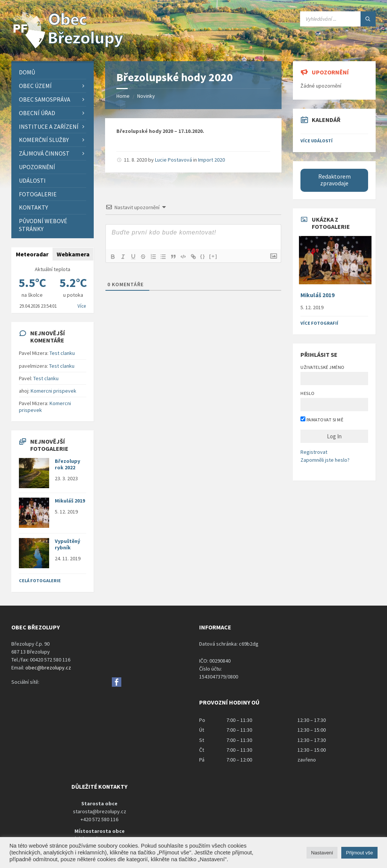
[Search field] (338, 19)
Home (123, 96)
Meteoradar (32, 254)
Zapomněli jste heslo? (325, 460)
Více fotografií (319, 323)
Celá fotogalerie (40, 580)
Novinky (146, 96)
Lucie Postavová (173, 160)
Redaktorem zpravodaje (334, 180)
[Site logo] (68, 46)
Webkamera (73, 254)
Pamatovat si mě (322, 419)
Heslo (307, 393)
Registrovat (314, 452)
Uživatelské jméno (322, 367)
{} (207, 256)
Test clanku (62, 353)
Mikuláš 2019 (70, 501)
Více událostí (317, 141)
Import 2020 (211, 160)
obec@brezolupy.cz (48, 668)
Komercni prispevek (53, 391)
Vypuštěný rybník (67, 544)
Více (82, 306)
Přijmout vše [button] (359, 853)
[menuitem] (53, 72)
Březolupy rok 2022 (67, 464)
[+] (218, 256)
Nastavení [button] (322, 853)
